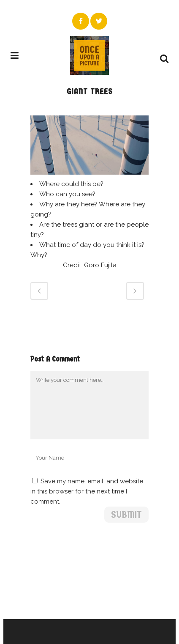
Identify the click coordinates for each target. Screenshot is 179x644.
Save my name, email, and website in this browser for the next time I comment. (87, 491)
